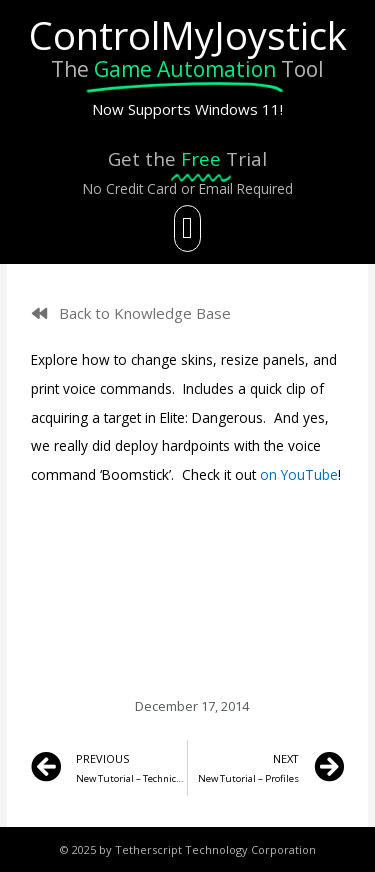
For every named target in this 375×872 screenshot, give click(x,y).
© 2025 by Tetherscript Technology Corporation (188, 849)
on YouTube (299, 474)
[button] (188, 228)
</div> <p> (187, 565)
